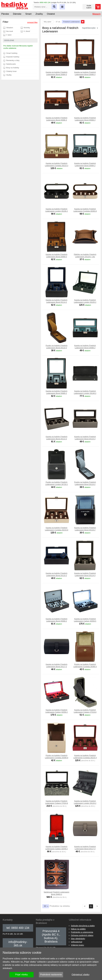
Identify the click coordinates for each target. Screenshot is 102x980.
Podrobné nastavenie (51, 975)
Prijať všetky (21, 975)
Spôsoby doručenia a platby (83, 926)
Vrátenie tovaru (77, 945)
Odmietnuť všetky (81, 975)
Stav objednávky (78, 939)
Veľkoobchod (76, 942)
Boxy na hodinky (11, 68)
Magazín (97, 14)
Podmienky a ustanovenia (82, 932)
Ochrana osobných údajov (82, 935)
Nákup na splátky (78, 929)
